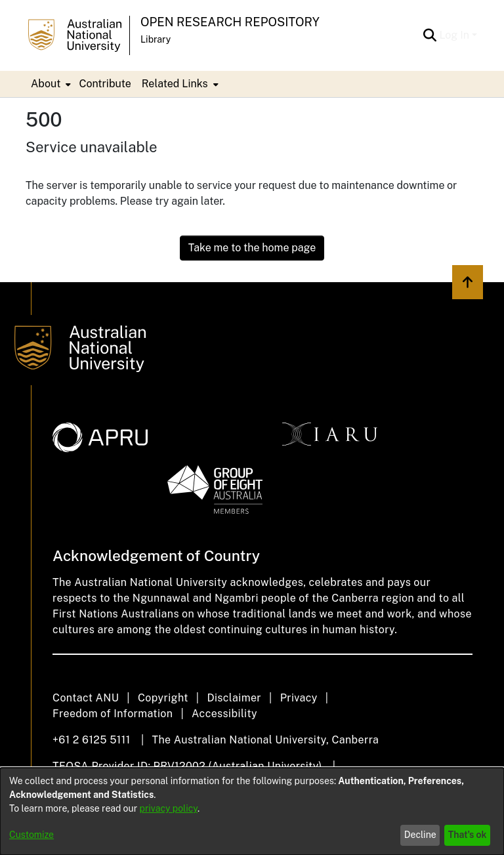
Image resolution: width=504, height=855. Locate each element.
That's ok (468, 835)
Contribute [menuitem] (105, 84)
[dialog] (252, 811)
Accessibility (224, 714)
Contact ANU (86, 698)
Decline (420, 835)
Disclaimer (234, 698)
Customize (31, 835)
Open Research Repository (230, 22)
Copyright (163, 698)
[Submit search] (430, 35)
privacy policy (169, 808)
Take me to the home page (252, 248)
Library (156, 39)
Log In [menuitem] (454, 35)
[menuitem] (50, 84)
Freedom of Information (113, 714)
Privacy (299, 698)
